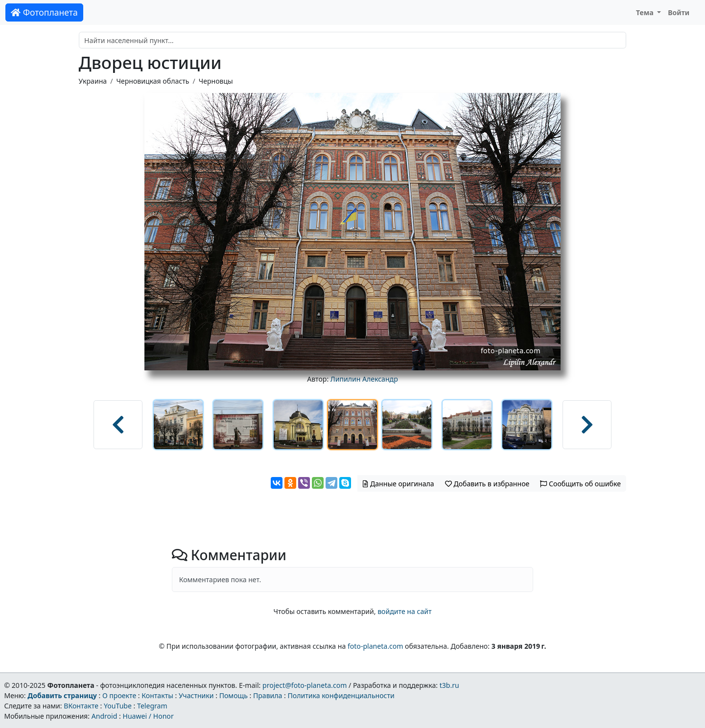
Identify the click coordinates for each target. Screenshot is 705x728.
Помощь (234, 695)
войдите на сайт (404, 611)
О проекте (119, 695)
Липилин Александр (364, 379)
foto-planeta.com (376, 646)
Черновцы (216, 81)
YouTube (118, 706)
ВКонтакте (81, 706)
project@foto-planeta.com (305, 685)
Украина (93, 81)
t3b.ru (449, 685)
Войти (679, 12)
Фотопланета (44, 12)
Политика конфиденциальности (341, 695)
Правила (268, 695)
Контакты (157, 695)
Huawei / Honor (148, 716)
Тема (646, 12)
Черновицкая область (153, 81)
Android (105, 716)
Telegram (152, 706)
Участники (196, 695)
